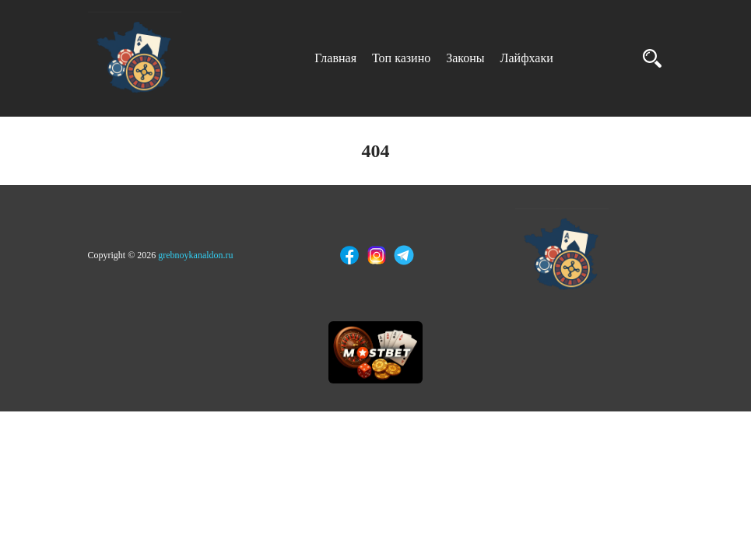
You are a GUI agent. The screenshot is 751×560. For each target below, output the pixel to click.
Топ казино (401, 58)
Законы (465, 58)
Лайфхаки (527, 58)
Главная (335, 58)
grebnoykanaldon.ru (195, 255)
